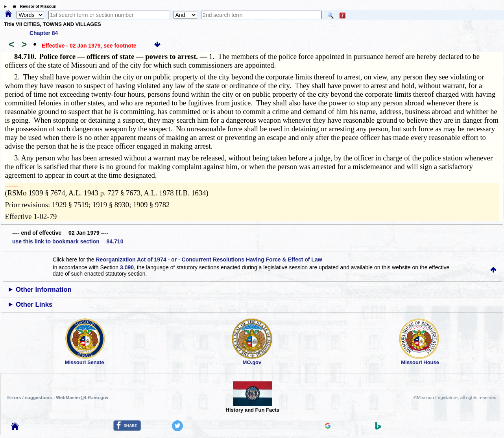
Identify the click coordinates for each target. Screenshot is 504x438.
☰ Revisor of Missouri (33, 6)
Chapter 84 (44, 33)
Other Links (34, 305)
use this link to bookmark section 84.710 (68, 241)
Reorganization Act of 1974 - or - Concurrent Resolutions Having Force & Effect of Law (209, 259)
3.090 (127, 267)
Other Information (44, 290)
